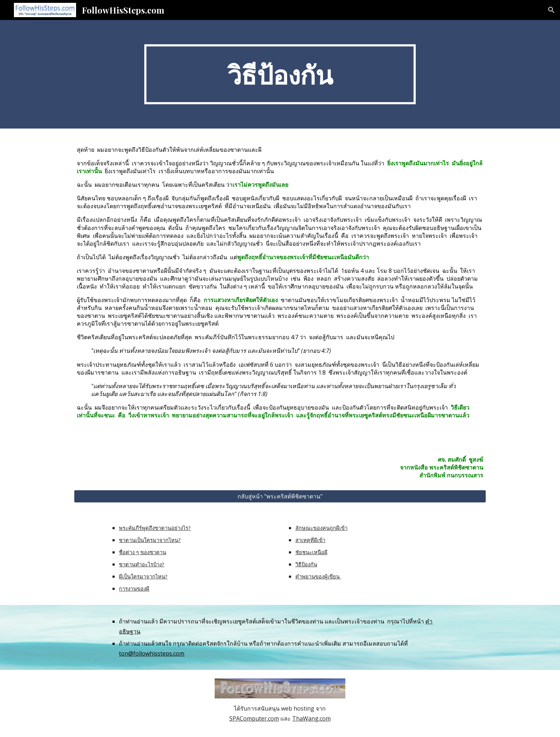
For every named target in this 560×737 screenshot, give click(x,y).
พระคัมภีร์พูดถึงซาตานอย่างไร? (155, 528)
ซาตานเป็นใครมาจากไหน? (150, 540)
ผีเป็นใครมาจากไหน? (143, 576)
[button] (551, 10)
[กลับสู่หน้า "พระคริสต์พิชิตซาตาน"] (280, 496)
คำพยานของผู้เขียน (318, 576)
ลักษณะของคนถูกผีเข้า (321, 528)
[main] (280, 74)
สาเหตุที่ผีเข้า (310, 540)
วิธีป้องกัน (306, 564)
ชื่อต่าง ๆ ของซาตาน (142, 552)
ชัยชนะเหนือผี (311, 552)
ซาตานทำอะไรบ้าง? (142, 564)
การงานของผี (134, 588)
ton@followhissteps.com (152, 653)
